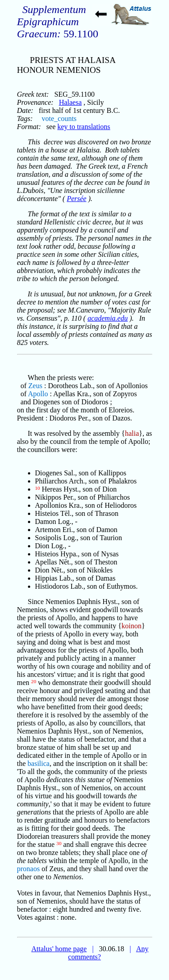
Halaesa (71, 102)
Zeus (35, 386)
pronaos (29, 869)
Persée (77, 199)
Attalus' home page (59, 949)
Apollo (38, 394)
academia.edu (107, 318)
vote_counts (59, 119)
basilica (39, 763)
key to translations (84, 127)
